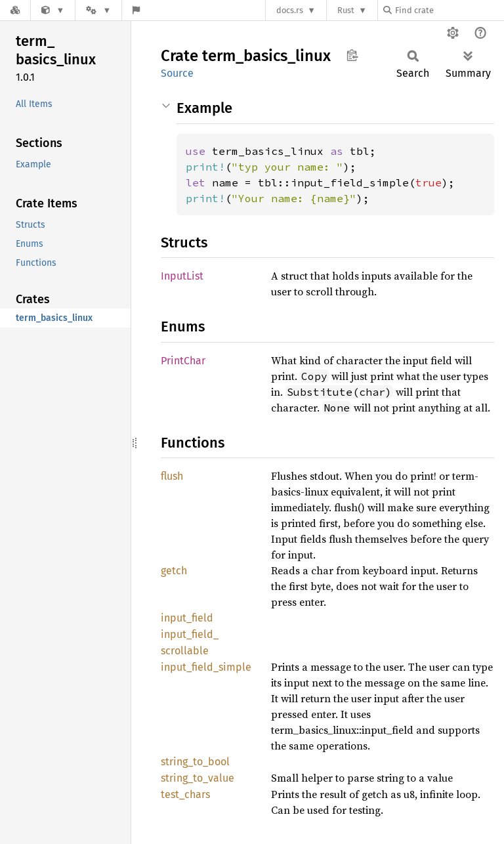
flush (172, 476)
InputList (182, 276)
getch (174, 571)
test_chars (185, 794)
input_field (187, 618)
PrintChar (183, 361)
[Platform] (98, 10)
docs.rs (290, 10)
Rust (346, 10)
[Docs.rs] (15, 10)
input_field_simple (206, 667)
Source (177, 73)
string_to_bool (195, 762)
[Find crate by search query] (449, 10)
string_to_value (198, 778)
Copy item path (352, 55)
